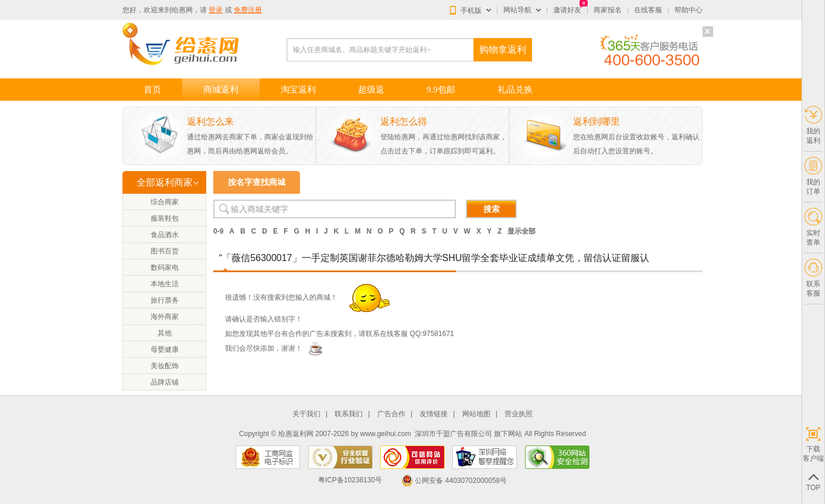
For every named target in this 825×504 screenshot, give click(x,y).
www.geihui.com (386, 434)
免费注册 (248, 10)
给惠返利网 (296, 434)
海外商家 (165, 317)
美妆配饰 (165, 366)
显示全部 (521, 231)
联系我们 (349, 414)
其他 (165, 333)
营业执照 (519, 414)
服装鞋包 (165, 218)
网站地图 (476, 414)
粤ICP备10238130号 (350, 481)
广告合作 (391, 414)
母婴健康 (165, 349)
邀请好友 (567, 10)
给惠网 (182, 10)
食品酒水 (165, 235)
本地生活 (165, 284)
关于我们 (306, 414)
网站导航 (517, 10)
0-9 (218, 231)
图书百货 (165, 251)
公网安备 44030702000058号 (454, 481)
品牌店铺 (165, 382)
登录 (216, 10)
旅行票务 (165, 300)
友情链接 (434, 414)
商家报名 (608, 10)
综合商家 (165, 202)
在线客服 (648, 10)
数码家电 (165, 268)
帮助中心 (688, 10)
